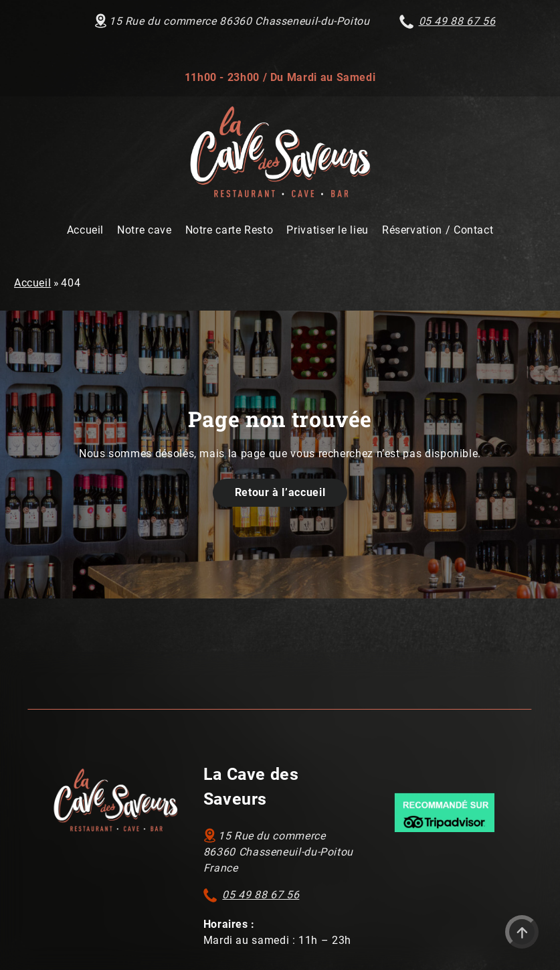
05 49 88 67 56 (261, 895)
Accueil (32, 283)
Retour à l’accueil (280, 492)
